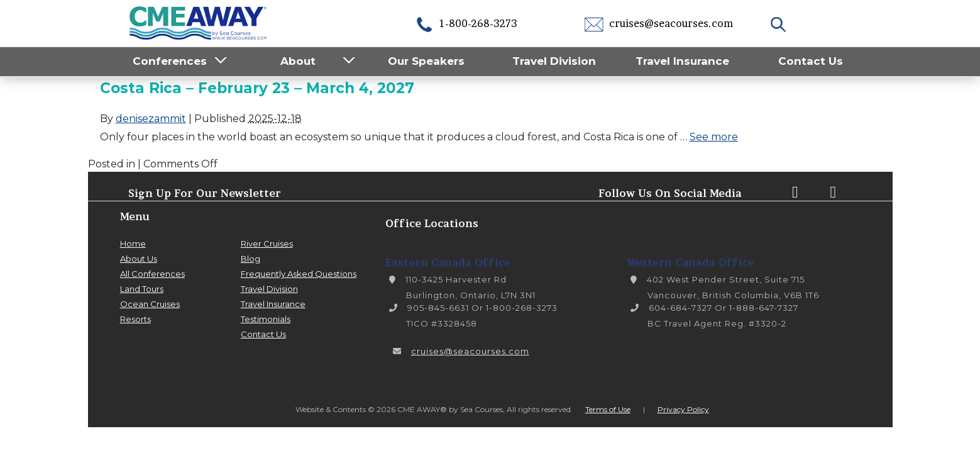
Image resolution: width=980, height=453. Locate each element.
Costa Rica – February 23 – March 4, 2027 (257, 88)
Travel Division (554, 61)
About (298, 61)
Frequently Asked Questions (299, 274)
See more (714, 137)
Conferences (170, 61)
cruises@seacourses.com (659, 23)
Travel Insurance (682, 61)
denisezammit (151, 119)
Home (133, 243)
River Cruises (267, 243)
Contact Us (811, 61)
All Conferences (152, 274)
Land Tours (142, 289)
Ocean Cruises (150, 304)
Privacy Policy (683, 409)
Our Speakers (426, 61)
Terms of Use (608, 409)
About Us (139, 259)
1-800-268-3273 (466, 23)
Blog (251, 259)
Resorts (135, 319)
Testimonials (266, 319)
